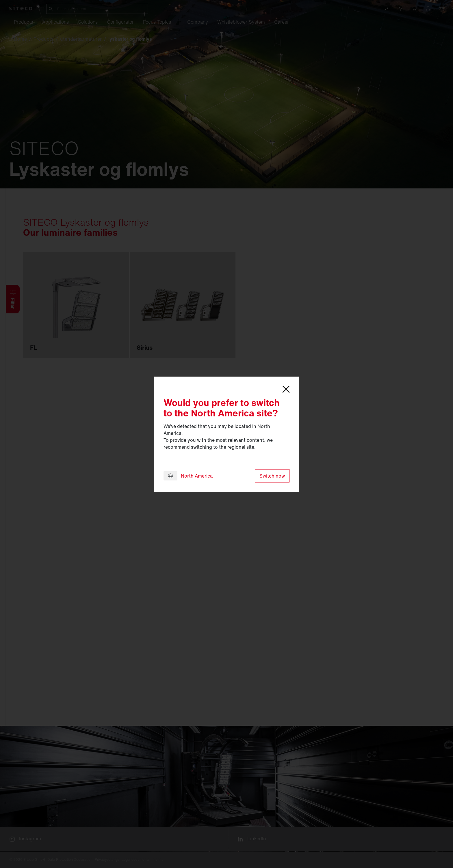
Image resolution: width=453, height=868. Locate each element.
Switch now (272, 476)
